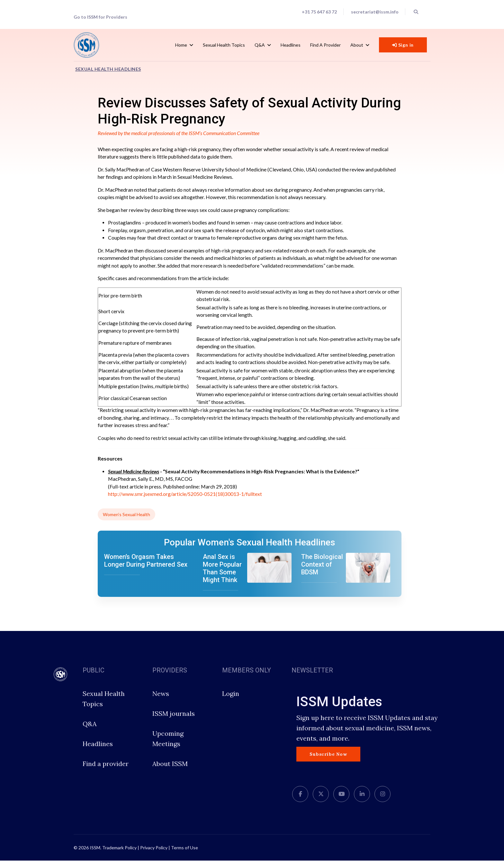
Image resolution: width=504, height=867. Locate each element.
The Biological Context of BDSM (322, 571)
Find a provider (106, 770)
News (161, 700)
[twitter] (321, 801)
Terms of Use (184, 854)
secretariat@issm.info (374, 12)
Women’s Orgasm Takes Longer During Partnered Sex (146, 567)
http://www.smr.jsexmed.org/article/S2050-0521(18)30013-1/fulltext (185, 501)
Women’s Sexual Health (126, 521)
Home (181, 45)
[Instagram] (382, 801)
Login (231, 700)
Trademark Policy (119, 854)
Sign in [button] (403, 45)
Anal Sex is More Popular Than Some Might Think (222, 575)
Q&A (260, 45)
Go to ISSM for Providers (101, 17)
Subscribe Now (328, 761)
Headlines (291, 45)
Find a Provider (325, 45)
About (357, 45)
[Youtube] (341, 801)
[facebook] (300, 801)
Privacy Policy (154, 854)
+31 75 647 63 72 (318, 12)
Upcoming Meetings (168, 745)
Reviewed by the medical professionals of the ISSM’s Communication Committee (180, 134)
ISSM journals (174, 720)
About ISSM (170, 770)
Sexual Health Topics (224, 45)
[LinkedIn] (362, 801)
